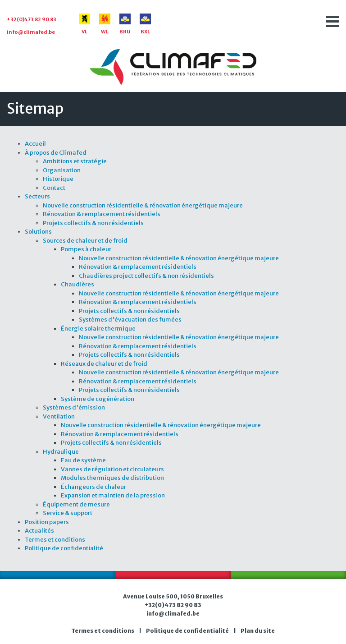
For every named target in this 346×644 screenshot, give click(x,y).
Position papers (47, 522)
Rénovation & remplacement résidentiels (102, 214)
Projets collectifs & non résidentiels (93, 223)
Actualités (39, 531)
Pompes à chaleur (86, 249)
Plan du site (258, 631)
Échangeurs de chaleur (93, 487)
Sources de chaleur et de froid (85, 241)
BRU (125, 24)
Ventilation (59, 416)
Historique (58, 179)
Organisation (62, 170)
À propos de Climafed (56, 153)
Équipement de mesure (76, 504)
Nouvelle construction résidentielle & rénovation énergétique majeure (143, 205)
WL (105, 24)
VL (84, 24)
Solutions (38, 232)
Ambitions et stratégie (75, 161)
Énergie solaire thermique (98, 329)
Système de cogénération (98, 399)
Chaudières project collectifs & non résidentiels (146, 276)
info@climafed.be (31, 32)
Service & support (68, 513)
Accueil (35, 144)
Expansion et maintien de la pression (113, 495)
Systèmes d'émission (74, 407)
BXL (145, 24)
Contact (54, 188)
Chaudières (77, 284)
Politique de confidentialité (64, 548)
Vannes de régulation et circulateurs (112, 469)
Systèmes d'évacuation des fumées (130, 320)
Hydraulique (61, 452)
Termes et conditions (55, 540)
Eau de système (83, 460)
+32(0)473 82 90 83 (32, 19)
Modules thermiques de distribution (112, 478)
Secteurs (37, 196)
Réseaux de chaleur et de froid (104, 364)
